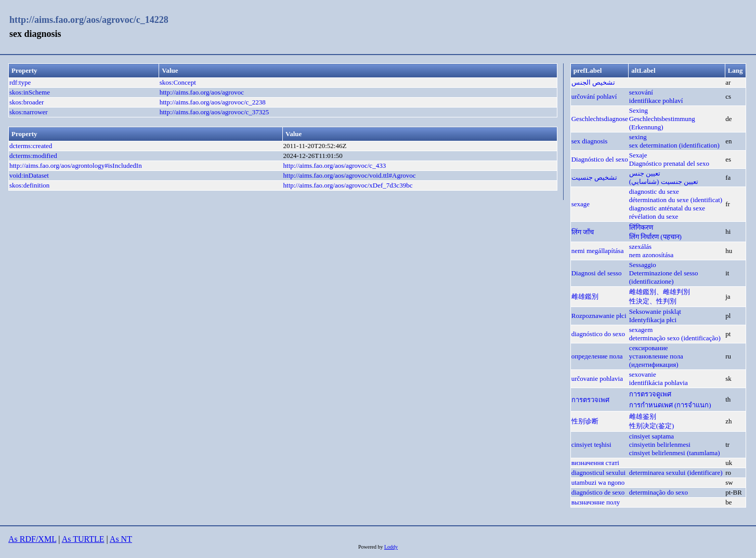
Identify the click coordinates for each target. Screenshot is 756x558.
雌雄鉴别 (643, 416)
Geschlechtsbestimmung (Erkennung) (662, 123)
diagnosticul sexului (598, 473)
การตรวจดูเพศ (650, 394)
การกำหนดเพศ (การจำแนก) (670, 405)
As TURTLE (83, 539)
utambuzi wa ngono (598, 482)
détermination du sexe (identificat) (676, 200)
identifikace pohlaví (656, 101)
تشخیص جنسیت (594, 177)
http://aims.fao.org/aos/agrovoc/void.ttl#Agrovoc (350, 175)
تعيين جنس (645, 173)
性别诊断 (585, 421)
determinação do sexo (659, 492)
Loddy (391, 547)
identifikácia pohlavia (659, 383)
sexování (641, 92)
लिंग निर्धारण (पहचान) (655, 237)
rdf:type (20, 82)
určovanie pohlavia (597, 378)
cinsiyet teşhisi (591, 444)
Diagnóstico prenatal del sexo (669, 163)
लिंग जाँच (583, 232)
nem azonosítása (651, 255)
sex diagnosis (590, 141)
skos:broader (27, 102)
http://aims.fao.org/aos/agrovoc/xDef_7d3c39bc (348, 185)
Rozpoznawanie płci (599, 316)
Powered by (371, 547)
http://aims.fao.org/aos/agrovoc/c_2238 (213, 102)
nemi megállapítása (598, 251)
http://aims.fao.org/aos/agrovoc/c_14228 (89, 20)
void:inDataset (29, 175)
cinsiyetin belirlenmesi (660, 444)
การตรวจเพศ (590, 400)
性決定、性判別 (653, 301)
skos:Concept (178, 82)
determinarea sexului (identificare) (676, 473)
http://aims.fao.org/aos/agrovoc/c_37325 (214, 112)
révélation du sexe (654, 216)
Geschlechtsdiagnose (600, 119)
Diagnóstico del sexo (600, 159)
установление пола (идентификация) (656, 360)
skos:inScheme (30, 92)
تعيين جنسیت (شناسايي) (664, 182)
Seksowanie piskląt (655, 311)
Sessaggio (643, 265)
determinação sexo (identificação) (675, 338)
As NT (121, 539)
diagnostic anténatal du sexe (667, 208)
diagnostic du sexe (654, 191)
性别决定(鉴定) (652, 426)
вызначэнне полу (596, 502)
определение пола (597, 356)
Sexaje (638, 155)
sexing (638, 137)
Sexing (638, 110)
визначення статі (595, 463)
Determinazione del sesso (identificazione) (664, 277)
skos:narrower (29, 112)
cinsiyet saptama (651, 436)
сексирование (649, 348)
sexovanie (643, 374)
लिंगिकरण (641, 227)
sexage (581, 204)
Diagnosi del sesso (597, 273)
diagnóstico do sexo (598, 334)
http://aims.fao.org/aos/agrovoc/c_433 (335, 165)
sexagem (641, 330)
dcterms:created (31, 146)
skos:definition (29, 185)
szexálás (640, 247)
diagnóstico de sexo (598, 492)
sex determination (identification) (674, 145)
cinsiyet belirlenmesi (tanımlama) (675, 453)
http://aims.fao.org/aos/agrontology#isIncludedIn (76, 165)
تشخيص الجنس (593, 82)
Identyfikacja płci (653, 320)
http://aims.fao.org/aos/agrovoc (202, 92)
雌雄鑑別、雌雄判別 (660, 292)
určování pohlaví (594, 96)
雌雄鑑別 (585, 296)
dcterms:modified (33, 156)
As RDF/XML (32, 539)
